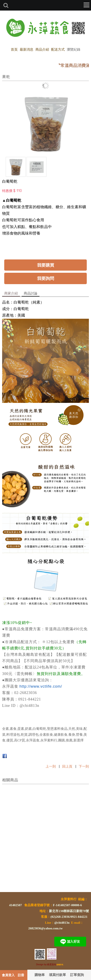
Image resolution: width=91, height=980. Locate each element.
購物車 (40, 975)
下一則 (84, 766)
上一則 (51, 766)
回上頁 (67, 766)
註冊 (21, 975)
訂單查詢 (77, 975)
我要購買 (46, 265)
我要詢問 (46, 278)
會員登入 (8, 975)
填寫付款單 (57, 975)
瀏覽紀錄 (74, 49)
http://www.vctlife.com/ (41, 686)
